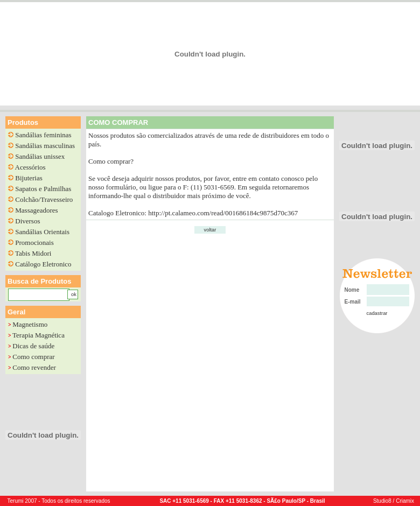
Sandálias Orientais (42, 232)
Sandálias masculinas (45, 146)
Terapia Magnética (38, 335)
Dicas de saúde (33, 346)
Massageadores (36, 210)
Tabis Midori (33, 253)
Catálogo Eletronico (43, 264)
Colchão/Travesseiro (44, 199)
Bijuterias (29, 178)
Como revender (34, 367)
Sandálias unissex (40, 156)
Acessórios (30, 167)
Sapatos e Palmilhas (43, 189)
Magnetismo (30, 324)
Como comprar (33, 357)
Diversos (27, 221)
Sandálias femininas (43, 135)
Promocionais (34, 243)
